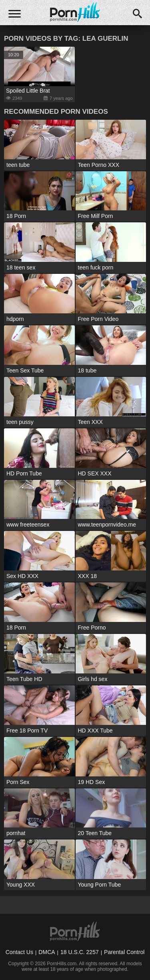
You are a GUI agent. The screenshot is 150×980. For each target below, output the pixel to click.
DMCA (47, 952)
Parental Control (124, 952)
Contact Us (19, 952)
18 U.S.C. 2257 (80, 952)
